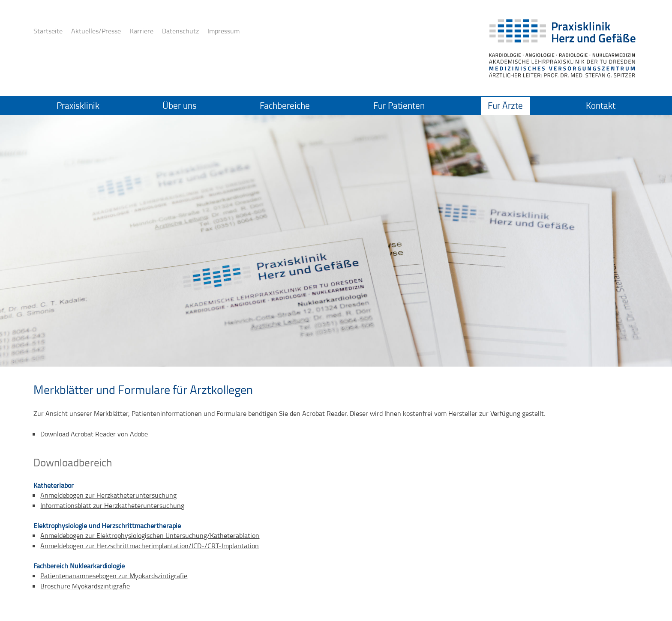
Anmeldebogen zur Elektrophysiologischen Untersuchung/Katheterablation (150, 535)
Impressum (223, 31)
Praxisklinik (78, 105)
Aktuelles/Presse (96, 31)
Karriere (142, 31)
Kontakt (601, 105)
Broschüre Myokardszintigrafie (85, 586)
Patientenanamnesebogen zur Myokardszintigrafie (114, 576)
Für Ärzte (505, 105)
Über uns (180, 105)
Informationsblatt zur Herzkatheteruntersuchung (112, 505)
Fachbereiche (285, 105)
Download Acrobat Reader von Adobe (94, 434)
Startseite (48, 31)
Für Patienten (399, 105)
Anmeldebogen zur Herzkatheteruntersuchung (108, 495)
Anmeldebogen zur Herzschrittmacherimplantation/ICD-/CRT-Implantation (150, 546)
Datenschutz (180, 31)
